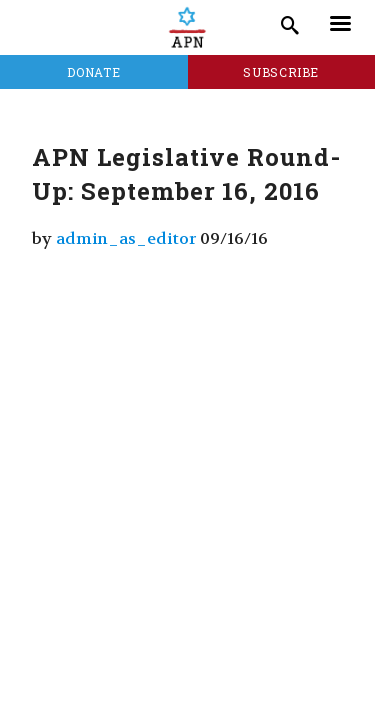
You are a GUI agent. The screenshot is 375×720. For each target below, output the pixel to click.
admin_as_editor (126, 238)
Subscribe (281, 72)
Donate (93, 72)
